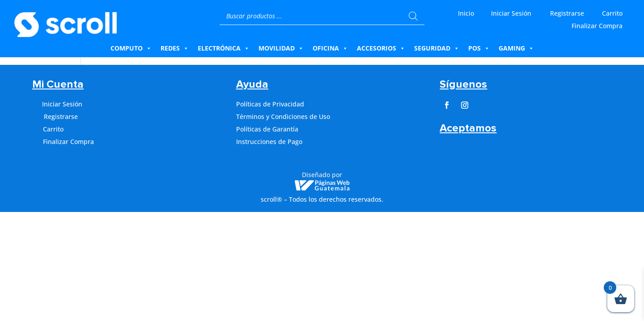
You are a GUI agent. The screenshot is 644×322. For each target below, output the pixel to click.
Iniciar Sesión (511, 13)
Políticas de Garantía (267, 129)
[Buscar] (413, 16)
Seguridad (437, 48)
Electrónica (224, 48)
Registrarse (567, 13)
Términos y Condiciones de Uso (283, 117)
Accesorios (381, 48)
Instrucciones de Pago (269, 142)
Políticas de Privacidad (270, 104)
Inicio (466, 13)
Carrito (612, 13)
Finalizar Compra (597, 26)
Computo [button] (131, 48)
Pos (479, 48)
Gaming (516, 48)
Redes (175, 48)
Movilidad (281, 48)
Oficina (330, 48)
